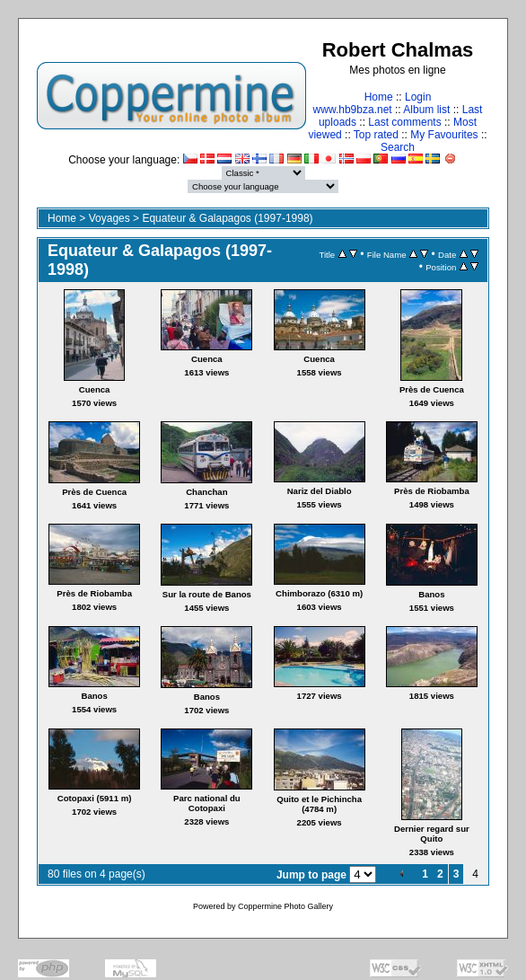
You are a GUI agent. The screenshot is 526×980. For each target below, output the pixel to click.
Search (398, 147)
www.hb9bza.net (353, 110)
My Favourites (444, 135)
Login (418, 97)
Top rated (376, 135)
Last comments (404, 122)
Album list (426, 110)
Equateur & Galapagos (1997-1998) (227, 218)
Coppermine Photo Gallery (285, 906)
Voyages (110, 218)
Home (379, 97)
